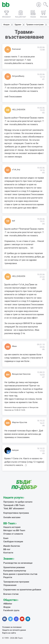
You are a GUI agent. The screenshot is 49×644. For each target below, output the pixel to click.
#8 (43, 426)
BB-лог (7, 549)
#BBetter (8, 604)
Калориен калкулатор (15, 571)
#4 (43, 224)
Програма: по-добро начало (18, 502)
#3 (43, 173)
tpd (14, 221)
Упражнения (10, 585)
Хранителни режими (14, 567)
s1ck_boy (16, 170)
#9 (43, 453)
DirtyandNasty (18, 76)
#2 (43, 113)
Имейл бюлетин (12, 546)
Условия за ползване (12, 627)
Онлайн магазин (12, 517)
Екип (6, 538)
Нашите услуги (13, 498)
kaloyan (15, 450)
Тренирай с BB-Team (14, 505)
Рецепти (8, 577)
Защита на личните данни (14, 630)
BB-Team (9, 523)
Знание (8, 559)
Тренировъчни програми (16, 582)
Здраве (18, 25)
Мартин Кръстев (20, 422)
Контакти (8, 553)
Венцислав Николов (21, 374)
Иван (15, 346)
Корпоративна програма (16, 513)
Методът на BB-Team (14, 530)
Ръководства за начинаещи (18, 563)
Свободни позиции (13, 541)
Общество (10, 600)
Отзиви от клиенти (13, 534)
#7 (43, 377)
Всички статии (11, 594)
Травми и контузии (35, 25)
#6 (43, 349)
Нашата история (12, 527)
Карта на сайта (9, 633)
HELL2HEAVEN (19, 110)
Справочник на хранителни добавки (22, 590)
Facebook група (11, 610)
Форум (6, 25)
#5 (43, 279)
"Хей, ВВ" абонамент (14, 508)
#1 (43, 79)
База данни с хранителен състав (20, 574)
